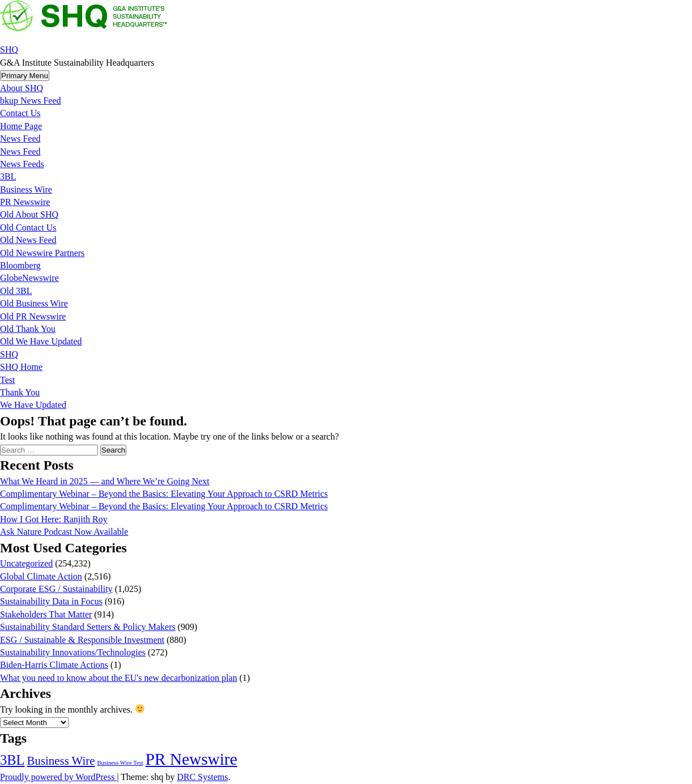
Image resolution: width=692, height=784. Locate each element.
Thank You (20, 392)
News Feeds (22, 164)
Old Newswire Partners (42, 253)
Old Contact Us (28, 227)
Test (7, 380)
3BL (8, 176)
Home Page (21, 126)
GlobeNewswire (29, 278)
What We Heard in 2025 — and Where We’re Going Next (105, 481)
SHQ (9, 50)
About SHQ (22, 88)
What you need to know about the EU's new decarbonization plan (119, 678)
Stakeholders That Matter (46, 614)
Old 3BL (16, 291)
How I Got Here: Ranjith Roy (54, 519)
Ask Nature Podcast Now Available (64, 532)
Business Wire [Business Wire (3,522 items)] (61, 761)
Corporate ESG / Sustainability (56, 589)
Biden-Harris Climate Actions (54, 665)
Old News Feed (28, 240)
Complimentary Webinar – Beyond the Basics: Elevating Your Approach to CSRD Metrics (164, 494)
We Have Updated (33, 405)
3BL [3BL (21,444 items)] (12, 760)
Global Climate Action (41, 576)
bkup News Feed (31, 101)
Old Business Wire (34, 303)
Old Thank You (28, 329)
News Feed (20, 139)
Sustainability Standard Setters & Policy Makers (88, 627)
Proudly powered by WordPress (58, 777)
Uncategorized (26, 563)
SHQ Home (21, 367)
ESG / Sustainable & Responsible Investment (82, 640)
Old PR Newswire (33, 316)
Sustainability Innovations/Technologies (73, 652)
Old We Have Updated (41, 341)
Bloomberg (20, 265)
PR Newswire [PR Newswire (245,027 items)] (191, 759)
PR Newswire (25, 202)
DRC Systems (202, 777)
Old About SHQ (29, 214)
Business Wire (26, 189)
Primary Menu (25, 76)
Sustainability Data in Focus (51, 601)
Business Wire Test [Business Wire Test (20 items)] (120, 763)
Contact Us (20, 113)
